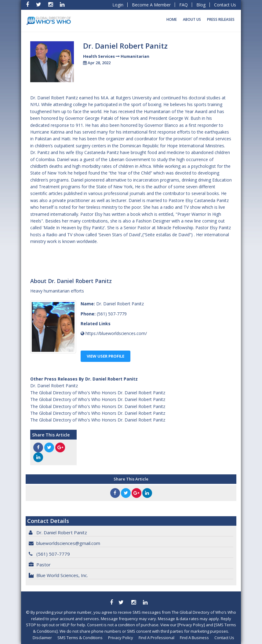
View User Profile (106, 356)
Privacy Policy (121, 638)
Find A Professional (156, 638)
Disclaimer (42, 638)
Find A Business (194, 638)
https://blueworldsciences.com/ (116, 333)
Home (172, 19)
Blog (201, 5)
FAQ (184, 5)
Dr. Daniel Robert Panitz (54, 386)
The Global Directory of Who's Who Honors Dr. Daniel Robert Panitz (98, 393)
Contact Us (225, 5)
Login (118, 5)
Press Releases (221, 19)
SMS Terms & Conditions (80, 638)
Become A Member (151, 5)
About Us (192, 19)
